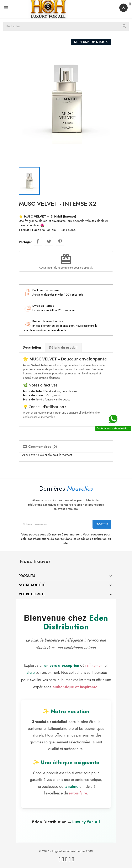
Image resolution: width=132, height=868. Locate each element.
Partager (40, 237)
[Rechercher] (66, 28)
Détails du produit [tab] (66, 343)
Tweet (51, 237)
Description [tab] (35, 343)
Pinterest (62, 237)
